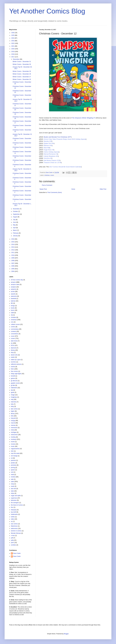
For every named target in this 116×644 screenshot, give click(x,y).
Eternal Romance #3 (51, 154)
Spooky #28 (48, 141)
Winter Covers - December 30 (22, 64)
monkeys (14, 439)
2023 (13, 41)
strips (13, 493)
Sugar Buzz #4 (49, 150)
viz (12, 521)
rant (12, 472)
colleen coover (15, 324)
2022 (13, 43)
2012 (13, 250)
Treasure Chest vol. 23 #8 (52, 162)
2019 (13, 52)
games (13, 378)
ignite (13, 392)
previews (14, 465)
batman (13, 301)
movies (13, 444)
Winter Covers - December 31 (22, 62)
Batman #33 (48, 145)
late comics (14, 409)
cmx (12, 322)
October (16, 211)
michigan (14, 432)
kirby (12, 406)
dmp (12, 352)
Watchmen (14, 526)
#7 (84, 118)
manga (13, 421)
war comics (14, 524)
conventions (15, 334)
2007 (13, 263)
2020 (13, 49)
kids (12, 404)
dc (12, 343)
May (14, 225)
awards (13, 294)
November (16, 209)
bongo (13, 306)
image (13, 395)
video (13, 519)
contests (13, 331)
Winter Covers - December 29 (22, 71)
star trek (13, 489)
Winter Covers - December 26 (22, 79)
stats (12, 491)
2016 (13, 239)
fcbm (12, 369)
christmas (47, 175)
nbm (12, 451)
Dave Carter (17, 553)
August (15, 217)
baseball (13, 299)
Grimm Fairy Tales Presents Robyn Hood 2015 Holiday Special (65, 139)
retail (12, 475)
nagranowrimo (15, 449)
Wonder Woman (16, 533)
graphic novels (15, 383)
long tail (13, 418)
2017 (13, 57)
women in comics (16, 531)
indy (12, 399)
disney (13, 350)
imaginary (14, 397)
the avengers (15, 503)
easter (13, 357)
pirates (13, 463)
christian (13, 317)
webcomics (14, 528)
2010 (13, 255)
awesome (14, 296)
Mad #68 (47, 148)
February (16, 233)
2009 (13, 258)
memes (13, 425)
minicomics (14, 435)
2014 (13, 244)
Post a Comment (47, 185)
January (16, 236)
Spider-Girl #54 (49, 143)
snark (13, 486)
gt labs (13, 385)
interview (14, 402)
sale (12, 479)
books (13, 308)
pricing (13, 468)
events (13, 367)
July (14, 220)
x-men (13, 536)
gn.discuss (14, 381)
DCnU (13, 345)
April (15, 228)
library (13, 414)
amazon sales (15, 284)
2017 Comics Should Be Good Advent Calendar (65, 167)
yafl (12, 538)
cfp (12, 315)
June (15, 222)
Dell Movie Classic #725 (52, 160)
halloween (14, 388)
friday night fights (16, 374)
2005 (13, 269)
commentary (15, 329)
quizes (13, 470)
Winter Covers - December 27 (22, 77)
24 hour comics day (17, 280)
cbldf (12, 313)
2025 (13, 35)
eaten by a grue (16, 360)
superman (14, 498)
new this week (15, 453)
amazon (13, 282)
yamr (12, 543)
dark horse (14, 341)
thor (12, 507)
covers (52, 175)
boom (13, 310)
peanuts (13, 460)
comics (13, 327)
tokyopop (14, 510)
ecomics (13, 362)
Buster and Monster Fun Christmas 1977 (57, 137)
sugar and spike (16, 496)
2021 (13, 46)
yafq (12, 540)
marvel (13, 423)
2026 (13, 33)
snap (12, 484)
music (13, 446)
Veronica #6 (48, 158)
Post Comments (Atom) (55, 192)
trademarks (14, 514)
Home (73, 189)
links (12, 416)
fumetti (13, 376)
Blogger (66, 634)
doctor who (14, 355)
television (14, 500)
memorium (14, 428)
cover (13, 336)
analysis (13, 287)
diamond (14, 348)
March (15, 230)
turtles (13, 517)
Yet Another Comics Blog (47, 11)
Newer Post (43, 189)
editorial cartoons (16, 364)
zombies (13, 545)
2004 (13, 271)
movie (13, 442)
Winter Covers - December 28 (22, 74)
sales (13, 482)
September (17, 214)
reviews (13, 477)
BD (12, 303)
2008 (13, 261)
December (16, 59)
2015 (13, 242)
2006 (13, 266)
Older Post (103, 189)
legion (13, 411)
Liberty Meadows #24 (51, 156)
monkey (13, 437)
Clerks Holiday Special (51, 152)
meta (12, 430)
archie (13, 292)
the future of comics (17, 505)
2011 (13, 253)
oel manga (14, 456)
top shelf (13, 512)
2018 (13, 54)
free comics (14, 371)
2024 (13, 38)
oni (12, 458)
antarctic (13, 289)
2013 (13, 247)
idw (12, 390)
